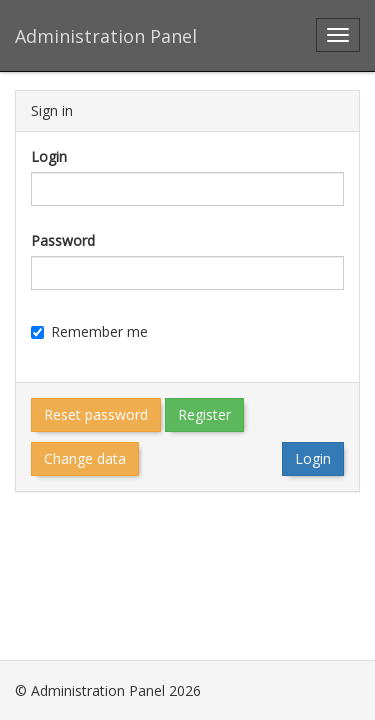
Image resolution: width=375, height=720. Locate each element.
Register (204, 414)
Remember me (89, 331)
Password (63, 240)
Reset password (96, 414)
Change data (85, 458)
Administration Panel (106, 36)
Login (49, 156)
